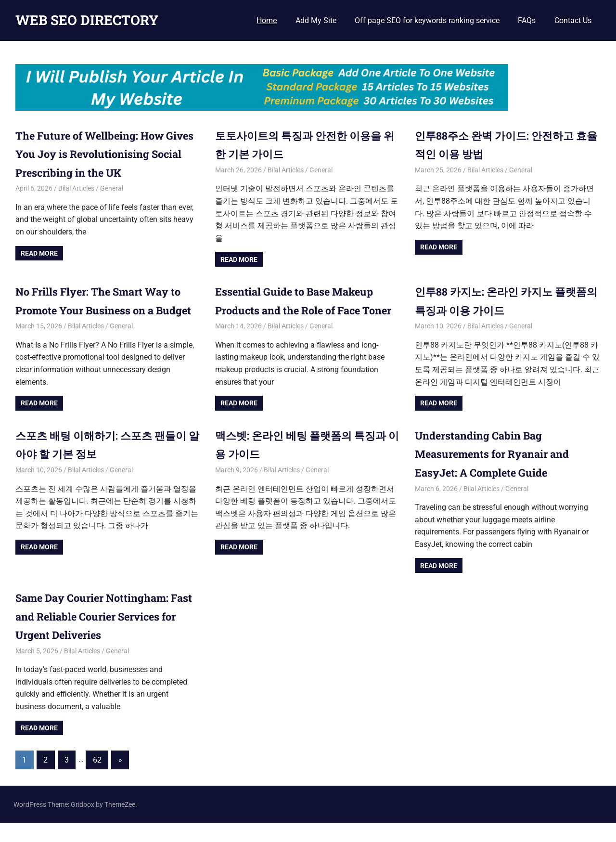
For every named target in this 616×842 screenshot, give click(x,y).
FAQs (527, 20)
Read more (39, 253)
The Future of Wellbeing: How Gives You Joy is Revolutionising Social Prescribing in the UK (107, 154)
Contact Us (573, 20)
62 (97, 778)
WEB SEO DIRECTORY (87, 20)
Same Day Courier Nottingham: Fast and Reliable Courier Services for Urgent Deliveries (101, 635)
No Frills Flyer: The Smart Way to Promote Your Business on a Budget (102, 310)
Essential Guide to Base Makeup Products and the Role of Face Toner (304, 310)
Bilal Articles (76, 188)
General (112, 188)
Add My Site (316, 20)
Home (267, 20)
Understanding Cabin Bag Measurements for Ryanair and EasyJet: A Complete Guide (501, 472)
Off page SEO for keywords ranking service (427, 20)
